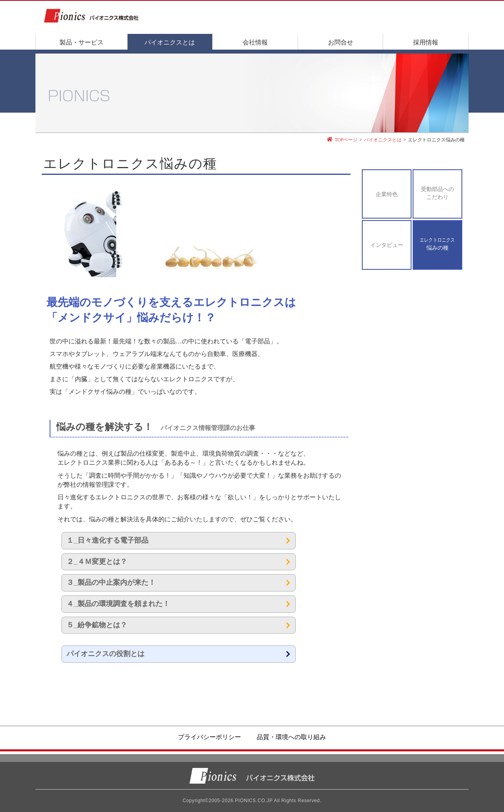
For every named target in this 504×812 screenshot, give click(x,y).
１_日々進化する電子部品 (107, 540)
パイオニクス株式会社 (252, 776)
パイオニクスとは (170, 42)
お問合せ (341, 42)
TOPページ (346, 140)
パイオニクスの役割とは (106, 654)
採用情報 (426, 42)
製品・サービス (82, 42)
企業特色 (387, 194)
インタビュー (387, 245)
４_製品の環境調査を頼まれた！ (118, 604)
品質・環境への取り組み (291, 737)
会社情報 (255, 42)
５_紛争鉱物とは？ (97, 625)
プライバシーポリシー (209, 737)
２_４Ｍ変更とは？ (97, 562)
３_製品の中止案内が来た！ (111, 582)
